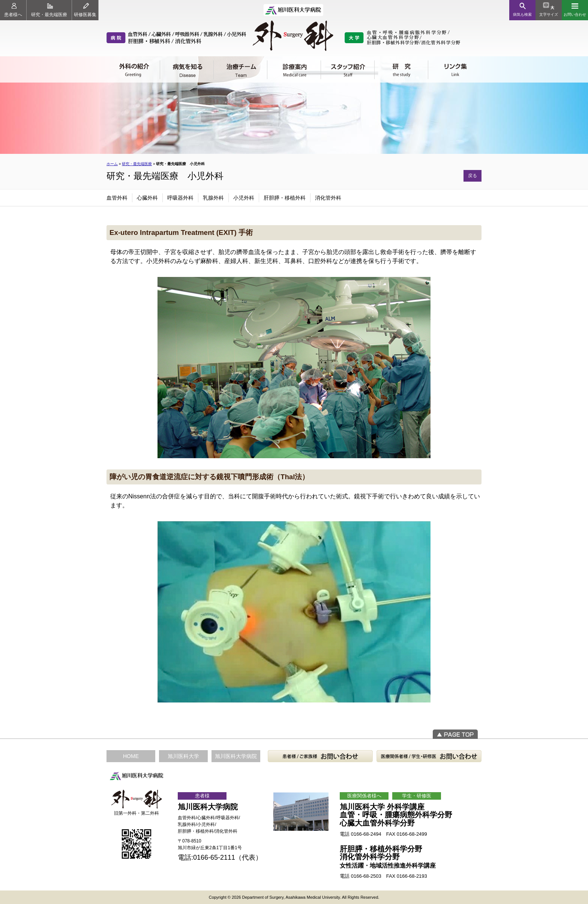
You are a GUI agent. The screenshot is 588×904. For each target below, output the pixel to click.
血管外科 (117, 198)
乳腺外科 (213, 198)
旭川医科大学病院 (236, 756)
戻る (472, 176)
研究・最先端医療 (49, 10)
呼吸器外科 (180, 198)
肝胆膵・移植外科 (285, 198)
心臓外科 (147, 198)
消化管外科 (328, 198)
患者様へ (13, 10)
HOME (131, 756)
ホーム (112, 164)
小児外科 (244, 198)
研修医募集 (85, 10)
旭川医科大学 (183, 756)
